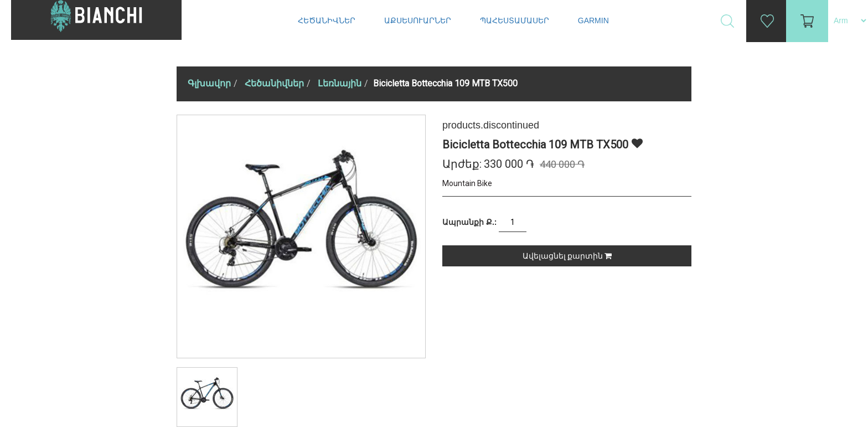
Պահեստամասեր (516, 20)
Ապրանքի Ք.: (469, 222)
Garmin (593, 20)
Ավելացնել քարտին (567, 256)
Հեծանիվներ (328, 20)
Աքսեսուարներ (419, 20)
